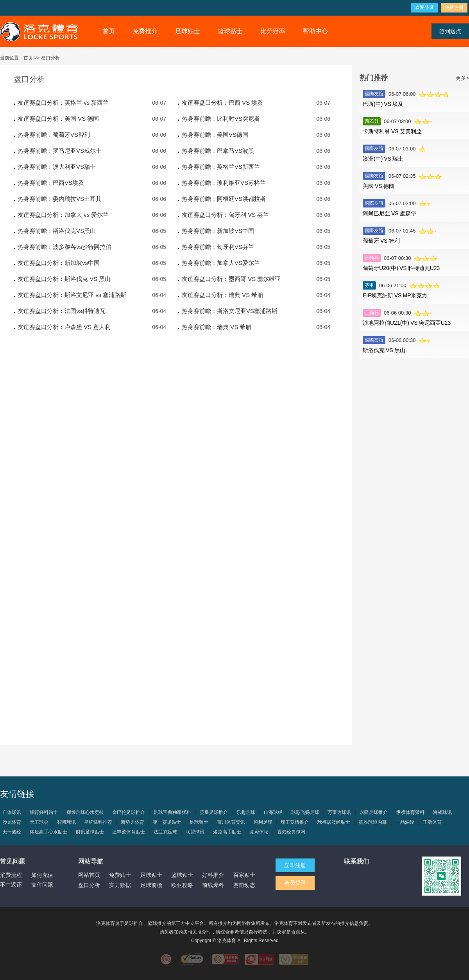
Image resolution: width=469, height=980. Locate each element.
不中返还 (11, 885)
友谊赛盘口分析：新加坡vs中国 (59, 263)
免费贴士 (120, 875)
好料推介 (213, 875)
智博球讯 (66, 822)
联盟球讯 (195, 832)
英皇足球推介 (214, 812)
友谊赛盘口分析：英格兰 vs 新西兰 (63, 103)
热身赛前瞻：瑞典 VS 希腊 (217, 327)
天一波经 (12, 832)
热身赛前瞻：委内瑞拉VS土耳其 (60, 199)
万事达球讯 (339, 812)
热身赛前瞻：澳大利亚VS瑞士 (57, 167)
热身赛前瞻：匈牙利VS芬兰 (218, 247)
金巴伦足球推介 (129, 812)
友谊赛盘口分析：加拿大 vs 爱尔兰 (63, 215)
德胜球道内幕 (373, 822)
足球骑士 (199, 822)
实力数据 (120, 885)
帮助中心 (315, 31)
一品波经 (405, 822)
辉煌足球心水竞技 (85, 812)
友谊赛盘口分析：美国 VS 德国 (58, 119)
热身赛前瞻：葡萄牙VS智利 (54, 135)
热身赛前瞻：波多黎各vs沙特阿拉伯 (64, 247)
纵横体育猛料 (410, 812)
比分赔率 (273, 31)
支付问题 (42, 885)
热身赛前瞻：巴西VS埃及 (51, 183)
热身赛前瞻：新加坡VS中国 (218, 231)
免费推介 (145, 31)
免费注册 (454, 7)
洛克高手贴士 (227, 832)
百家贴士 (244, 875)
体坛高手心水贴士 (48, 832)
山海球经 (273, 812)
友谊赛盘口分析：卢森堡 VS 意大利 (64, 327)
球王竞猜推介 (295, 822)
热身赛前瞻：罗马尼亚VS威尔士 (60, 151)
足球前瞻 (151, 885)
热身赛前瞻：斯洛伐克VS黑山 (57, 231)
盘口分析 (89, 885)
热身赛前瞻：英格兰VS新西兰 (221, 167)
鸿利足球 (263, 822)
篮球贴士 (230, 31)
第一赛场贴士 (167, 822)
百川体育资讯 (231, 822)
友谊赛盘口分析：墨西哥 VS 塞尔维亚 (231, 279)
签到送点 (450, 31)
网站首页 (89, 875)
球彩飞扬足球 (305, 812)
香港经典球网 (291, 832)
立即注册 (295, 865)
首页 (109, 31)
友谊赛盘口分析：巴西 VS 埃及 (222, 103)
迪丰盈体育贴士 (129, 832)
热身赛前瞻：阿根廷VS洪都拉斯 (224, 199)
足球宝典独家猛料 (172, 812)
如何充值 (42, 875)
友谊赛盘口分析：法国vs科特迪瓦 (62, 311)
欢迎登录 (424, 7)
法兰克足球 (165, 832)
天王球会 (39, 822)
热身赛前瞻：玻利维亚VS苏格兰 (224, 183)
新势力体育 (132, 822)
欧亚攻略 (182, 885)
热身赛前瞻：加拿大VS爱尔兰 (221, 263)
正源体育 (432, 822)
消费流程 (11, 875)
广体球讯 (12, 812)
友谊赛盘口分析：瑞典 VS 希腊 (222, 295)
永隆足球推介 (374, 812)
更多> (462, 78)
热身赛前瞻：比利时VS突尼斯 (221, 119)
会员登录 (295, 883)
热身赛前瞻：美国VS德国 (215, 135)
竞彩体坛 (259, 832)
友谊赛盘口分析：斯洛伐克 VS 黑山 (64, 279)
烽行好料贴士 (44, 812)
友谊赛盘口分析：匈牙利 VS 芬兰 (225, 215)
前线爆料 (213, 885)
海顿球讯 (442, 812)
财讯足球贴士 (90, 832)
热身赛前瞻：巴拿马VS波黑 (218, 151)
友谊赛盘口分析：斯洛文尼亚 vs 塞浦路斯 (72, 295)
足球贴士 (188, 31)
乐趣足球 (246, 812)
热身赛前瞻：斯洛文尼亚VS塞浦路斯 (230, 311)
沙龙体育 (12, 822)
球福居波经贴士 (334, 822)
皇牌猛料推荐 (98, 822)
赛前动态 (244, 885)
